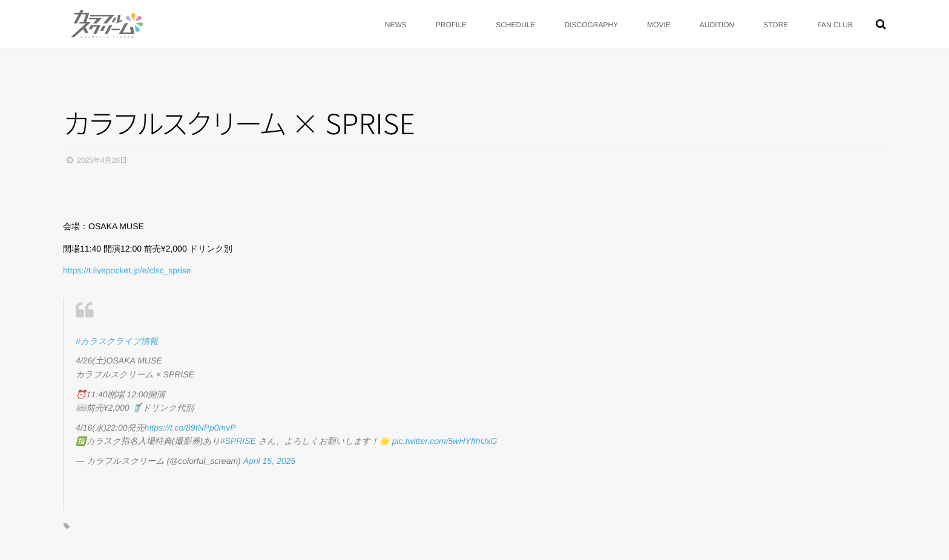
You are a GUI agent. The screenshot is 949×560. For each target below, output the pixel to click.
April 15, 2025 (269, 461)
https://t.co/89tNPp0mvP (190, 428)
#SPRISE (238, 441)
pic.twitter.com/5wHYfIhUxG (445, 441)
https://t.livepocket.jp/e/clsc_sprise (127, 270)
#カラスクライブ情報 (117, 341)
